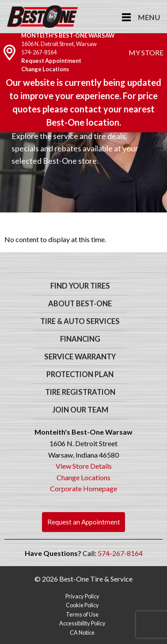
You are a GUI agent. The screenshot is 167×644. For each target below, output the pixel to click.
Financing (80, 339)
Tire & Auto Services (80, 321)
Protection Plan (80, 374)
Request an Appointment (84, 522)
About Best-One (80, 304)
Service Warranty (80, 357)
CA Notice (82, 632)
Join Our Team (80, 410)
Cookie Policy (82, 605)
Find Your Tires (80, 286)
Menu (149, 17)
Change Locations (45, 69)
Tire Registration (80, 392)
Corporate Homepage (83, 488)
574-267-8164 (39, 52)
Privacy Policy (82, 596)
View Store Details (84, 466)
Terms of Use (82, 614)
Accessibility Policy (82, 623)
